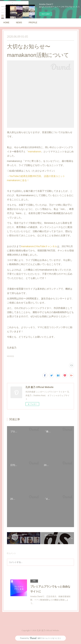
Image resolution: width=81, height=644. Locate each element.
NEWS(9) (10, 356)
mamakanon (35, 152)
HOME (6, 23)
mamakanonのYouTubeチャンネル (39, 246)
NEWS (19, 23)
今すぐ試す (46, 14)
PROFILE (33, 23)
